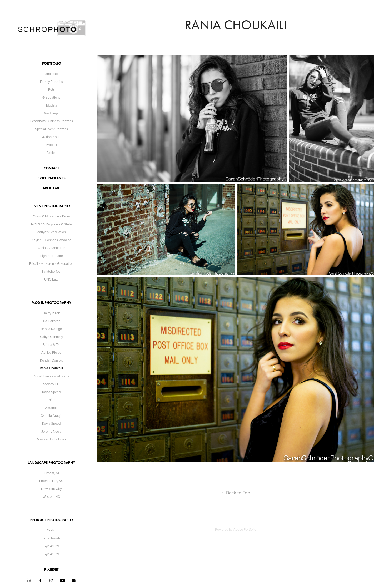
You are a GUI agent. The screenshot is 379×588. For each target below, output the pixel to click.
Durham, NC (51, 473)
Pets (51, 89)
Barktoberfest (51, 271)
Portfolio (51, 64)
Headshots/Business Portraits (51, 121)
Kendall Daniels (51, 360)
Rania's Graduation (51, 248)
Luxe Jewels (51, 538)
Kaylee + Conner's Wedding (51, 240)
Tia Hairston (51, 321)
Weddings (51, 113)
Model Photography (51, 303)
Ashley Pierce (51, 352)
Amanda (51, 408)
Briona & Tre (51, 344)
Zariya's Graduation (51, 232)
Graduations (51, 97)
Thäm (51, 400)
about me (51, 188)
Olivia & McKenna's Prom (51, 216)
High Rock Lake (51, 256)
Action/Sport (51, 137)
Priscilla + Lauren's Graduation (51, 263)
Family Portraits (51, 82)
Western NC (51, 496)
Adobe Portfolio (245, 529)
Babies (51, 153)
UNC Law (51, 279)
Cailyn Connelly (51, 337)
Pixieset (51, 569)
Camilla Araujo (51, 415)
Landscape (51, 74)
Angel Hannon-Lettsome (51, 376)
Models (51, 105)
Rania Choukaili (51, 368)
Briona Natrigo (51, 329)
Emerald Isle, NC (51, 481)
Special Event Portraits (51, 129)
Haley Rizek (51, 313)
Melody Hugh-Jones (51, 439)
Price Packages (51, 178)
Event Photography (51, 206)
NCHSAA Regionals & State (51, 224)
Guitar (51, 530)
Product (51, 145)
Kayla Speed (51, 392)
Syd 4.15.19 (51, 554)
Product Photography (51, 520)
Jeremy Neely (51, 431)
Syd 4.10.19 (51, 546)
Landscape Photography (51, 463)
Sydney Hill (51, 384)
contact (51, 168)
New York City (51, 489)
